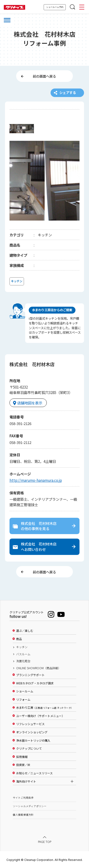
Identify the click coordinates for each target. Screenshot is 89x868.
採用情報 (22, 757)
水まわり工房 (44, 708)
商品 (19, 639)
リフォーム (23, 700)
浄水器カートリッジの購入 (33, 740)
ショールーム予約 (55, 7)
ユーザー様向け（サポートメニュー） (40, 716)
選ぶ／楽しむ (25, 631)
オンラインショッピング (32, 732)
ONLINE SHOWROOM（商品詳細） (38, 668)
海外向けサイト (26, 781)
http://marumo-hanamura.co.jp (36, 480)
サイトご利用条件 (23, 798)
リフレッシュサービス (30, 724)
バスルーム (23, 654)
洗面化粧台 (23, 661)
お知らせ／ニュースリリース (34, 773)
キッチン (22, 647)
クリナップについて (29, 748)
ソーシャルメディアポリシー (30, 806)
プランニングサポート (30, 675)
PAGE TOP (45, 842)
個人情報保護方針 (23, 815)
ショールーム (25, 691)
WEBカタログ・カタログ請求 (35, 683)
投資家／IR (23, 765)
